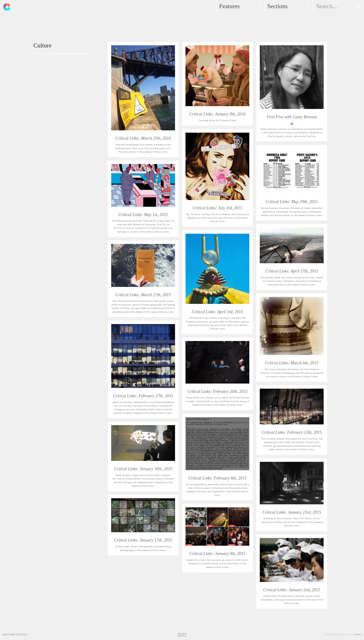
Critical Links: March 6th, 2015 (292, 363)
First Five (292, 124)
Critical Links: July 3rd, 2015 (218, 208)
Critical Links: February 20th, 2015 (218, 391)
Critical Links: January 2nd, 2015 (292, 590)
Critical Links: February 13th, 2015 (292, 432)
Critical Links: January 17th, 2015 (143, 540)
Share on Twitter (184, 635)
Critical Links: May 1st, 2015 (143, 215)
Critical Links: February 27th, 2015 (143, 396)
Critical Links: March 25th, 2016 (143, 138)
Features (229, 6)
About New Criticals (15, 635)
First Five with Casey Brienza (292, 117)
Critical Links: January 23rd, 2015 (292, 512)
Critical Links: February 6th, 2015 (217, 478)
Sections (277, 6)
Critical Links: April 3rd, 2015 (217, 312)
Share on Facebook (180, 635)
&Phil (358, 635)
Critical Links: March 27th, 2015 (143, 295)
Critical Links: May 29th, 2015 (292, 202)
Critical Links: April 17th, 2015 (292, 271)
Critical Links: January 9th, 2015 (218, 554)
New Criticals (6, 6)
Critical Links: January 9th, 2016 (218, 114)
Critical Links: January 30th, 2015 (143, 469)
